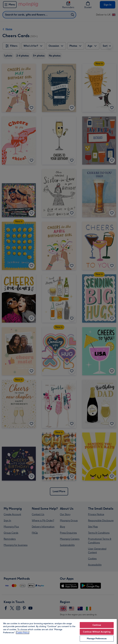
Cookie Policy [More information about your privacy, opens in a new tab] (23, 633)
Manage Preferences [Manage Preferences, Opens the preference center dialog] (97, 639)
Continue (97, 625)
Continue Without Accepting (97, 632)
